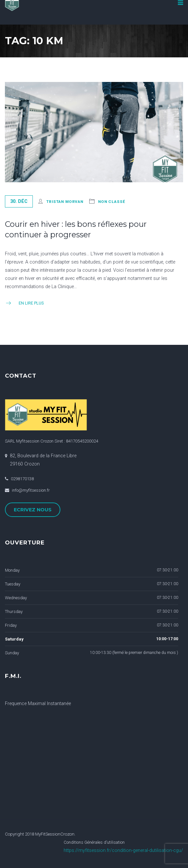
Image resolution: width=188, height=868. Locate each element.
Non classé (112, 202)
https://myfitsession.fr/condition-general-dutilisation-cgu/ (123, 850)
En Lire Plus (24, 303)
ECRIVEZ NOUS (33, 510)
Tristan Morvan (65, 202)
